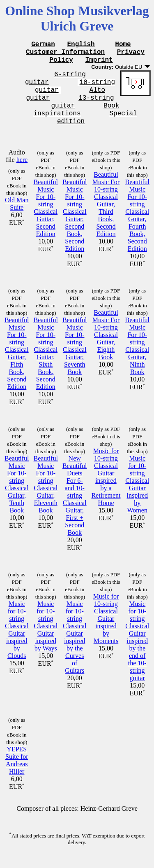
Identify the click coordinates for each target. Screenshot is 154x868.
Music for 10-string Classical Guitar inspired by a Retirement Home (106, 489)
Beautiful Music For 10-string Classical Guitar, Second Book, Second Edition (75, 228)
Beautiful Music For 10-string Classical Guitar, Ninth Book (137, 358)
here (22, 172)
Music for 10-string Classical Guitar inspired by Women (137, 497)
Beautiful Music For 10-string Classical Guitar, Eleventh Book (46, 497)
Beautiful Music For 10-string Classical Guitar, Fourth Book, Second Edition (137, 228)
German (43, 45)
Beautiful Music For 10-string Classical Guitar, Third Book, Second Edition (106, 216)
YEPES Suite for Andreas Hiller (17, 773)
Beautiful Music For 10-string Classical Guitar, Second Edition (46, 220)
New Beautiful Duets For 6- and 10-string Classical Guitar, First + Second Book (75, 508)
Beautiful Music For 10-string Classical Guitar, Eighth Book (106, 347)
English (81, 45)
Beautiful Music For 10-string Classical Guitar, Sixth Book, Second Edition (46, 366)
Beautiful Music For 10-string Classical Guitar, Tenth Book (17, 497)
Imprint (99, 63)
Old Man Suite (17, 216)
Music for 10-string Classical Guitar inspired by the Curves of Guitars (75, 649)
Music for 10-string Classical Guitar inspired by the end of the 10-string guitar (137, 653)
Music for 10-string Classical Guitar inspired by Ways (46, 638)
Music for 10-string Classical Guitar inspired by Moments (106, 631)
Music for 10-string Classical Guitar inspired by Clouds (17, 642)
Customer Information (65, 54)
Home (123, 45)
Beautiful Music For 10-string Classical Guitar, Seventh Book (75, 358)
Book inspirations (76, 119)
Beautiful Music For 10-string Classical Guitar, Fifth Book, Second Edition (17, 366)
